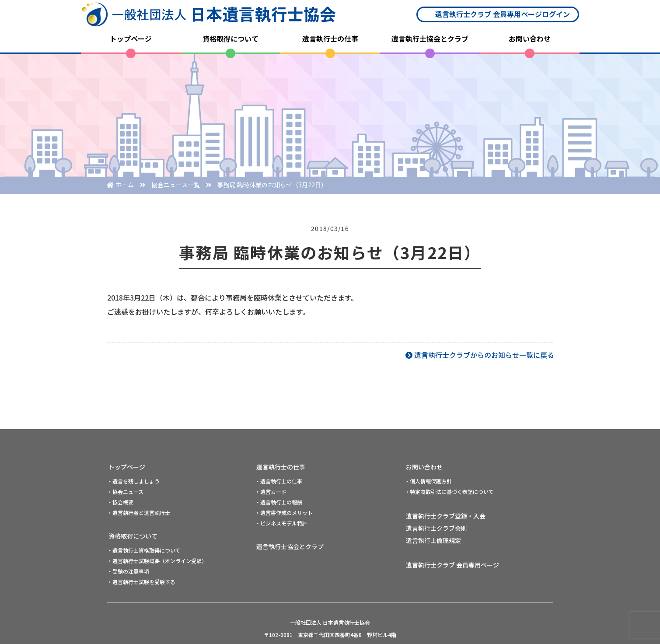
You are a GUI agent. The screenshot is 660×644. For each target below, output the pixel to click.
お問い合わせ (530, 38)
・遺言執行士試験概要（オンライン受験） (157, 561)
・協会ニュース (125, 492)
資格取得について (230, 38)
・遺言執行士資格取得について (144, 550)
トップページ (131, 38)
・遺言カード (271, 492)
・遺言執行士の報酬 (279, 502)
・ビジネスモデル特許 (281, 523)
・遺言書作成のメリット (284, 513)
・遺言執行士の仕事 (279, 481)
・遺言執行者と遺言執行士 (139, 513)
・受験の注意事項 (128, 571)
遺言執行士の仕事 (330, 38)
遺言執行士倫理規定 (433, 540)
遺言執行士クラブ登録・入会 (446, 516)
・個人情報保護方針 (428, 481)
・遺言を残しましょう (133, 481)
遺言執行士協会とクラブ (430, 38)
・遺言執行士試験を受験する (141, 582)
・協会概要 (120, 502)
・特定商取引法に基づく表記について (449, 492)
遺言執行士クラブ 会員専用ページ (452, 565)
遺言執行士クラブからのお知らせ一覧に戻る (484, 355)
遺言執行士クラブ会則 (437, 528)
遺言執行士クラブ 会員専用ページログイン (503, 14)
